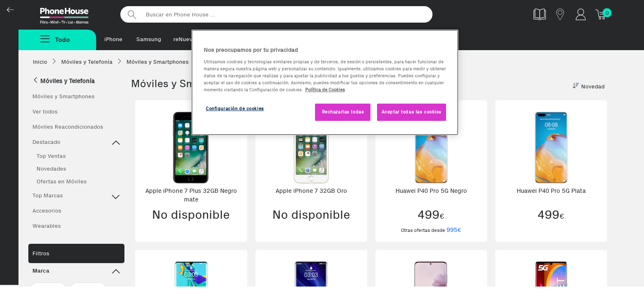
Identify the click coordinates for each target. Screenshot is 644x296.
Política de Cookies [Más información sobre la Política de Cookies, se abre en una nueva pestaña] (325, 90)
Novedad (589, 86)
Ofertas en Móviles (62, 182)
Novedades (51, 169)
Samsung (149, 39)
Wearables (47, 226)
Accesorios (47, 211)
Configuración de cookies (235, 109)
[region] (325, 82)
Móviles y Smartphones (63, 96)
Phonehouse (71, 14)
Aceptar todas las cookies (412, 112)
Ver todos (45, 112)
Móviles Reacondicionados (68, 127)
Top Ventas (51, 156)
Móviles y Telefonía (63, 81)
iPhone (113, 39)
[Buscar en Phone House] (276, 14)
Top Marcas (76, 197)
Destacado (76, 143)
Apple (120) (48, 289)
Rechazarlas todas (343, 112)
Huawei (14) (88, 289)
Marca (76, 272)
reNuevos (186, 39)
